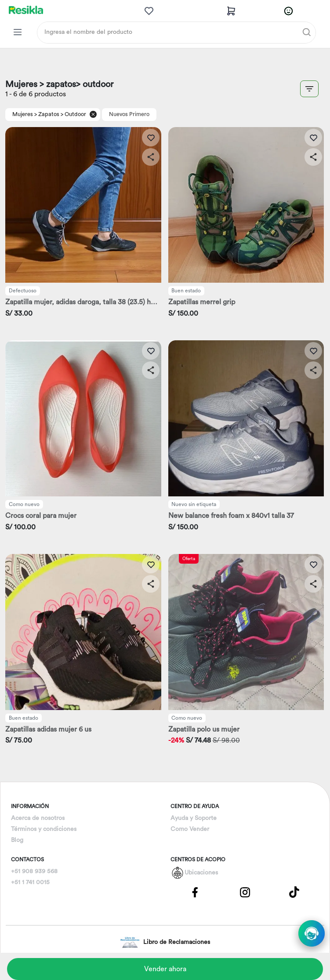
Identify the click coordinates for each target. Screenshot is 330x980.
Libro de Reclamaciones (165, 942)
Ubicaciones (201, 873)
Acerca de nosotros (38, 818)
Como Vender (190, 829)
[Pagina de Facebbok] (195, 892)
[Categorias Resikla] (18, 32)
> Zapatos (47, 114)
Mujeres (23, 114)
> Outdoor (73, 114)
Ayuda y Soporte (194, 818)
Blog (17, 840)
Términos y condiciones (44, 829)
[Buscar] (307, 32)
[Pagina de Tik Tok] (294, 892)
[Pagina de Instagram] (245, 892)
